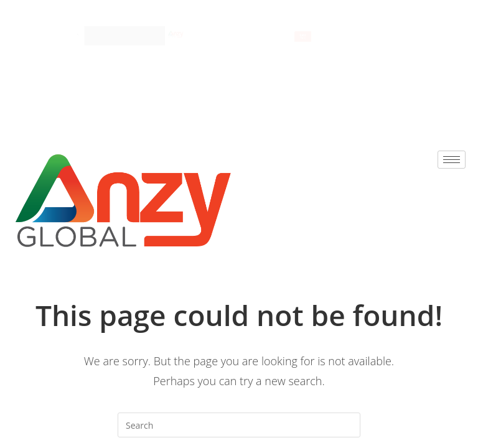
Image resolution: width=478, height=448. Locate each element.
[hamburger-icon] (363, 23)
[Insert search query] (239, 425)
